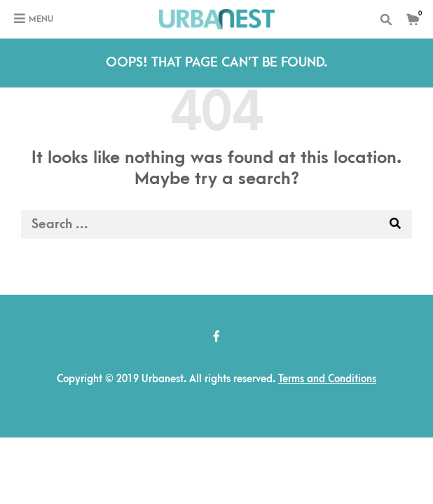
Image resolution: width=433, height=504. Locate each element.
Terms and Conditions (327, 379)
